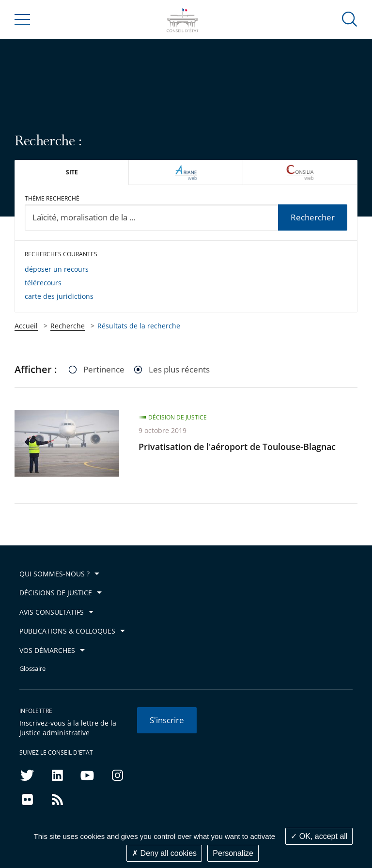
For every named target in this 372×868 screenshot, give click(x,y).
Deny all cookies (164, 853)
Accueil (26, 326)
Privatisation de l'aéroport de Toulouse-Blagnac (237, 447)
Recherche (68, 326)
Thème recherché (52, 198)
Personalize (233, 853)
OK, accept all (319, 836)
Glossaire (32, 669)
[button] (350, 19)
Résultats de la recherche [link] (139, 326)
